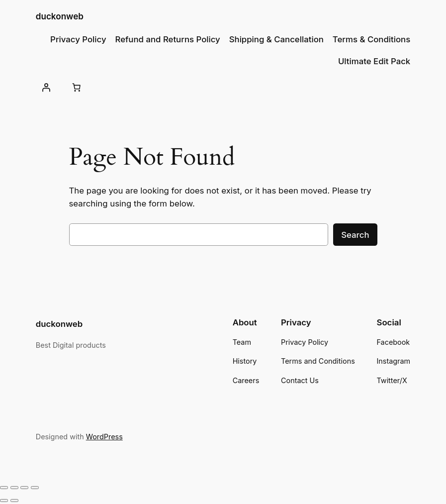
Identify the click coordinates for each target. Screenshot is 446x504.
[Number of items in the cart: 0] (77, 88)
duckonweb (60, 16)
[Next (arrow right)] (14, 501)
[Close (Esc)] (35, 488)
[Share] (24, 488)
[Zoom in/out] (4, 488)
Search (355, 235)
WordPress (104, 437)
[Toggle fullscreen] (14, 488)
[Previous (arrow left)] (4, 501)
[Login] (46, 88)
